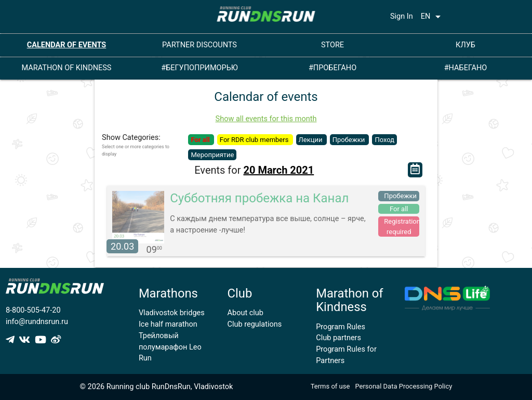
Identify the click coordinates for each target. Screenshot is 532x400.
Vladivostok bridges (172, 313)
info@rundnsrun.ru (37, 322)
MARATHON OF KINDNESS (67, 68)
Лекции (311, 140)
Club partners (338, 338)
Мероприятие (212, 155)
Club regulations (255, 324)
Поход (384, 140)
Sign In (402, 16)
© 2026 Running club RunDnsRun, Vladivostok (157, 387)
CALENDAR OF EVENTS (67, 45)
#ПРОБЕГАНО (332, 68)
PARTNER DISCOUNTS (199, 45)
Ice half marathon (168, 324)
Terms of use (330, 386)
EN (433, 17)
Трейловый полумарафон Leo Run (170, 347)
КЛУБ (465, 45)
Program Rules (341, 327)
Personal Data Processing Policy (403, 386)
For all (201, 140)
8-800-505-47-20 (33, 310)
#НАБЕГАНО (466, 68)
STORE (332, 45)
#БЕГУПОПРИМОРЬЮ (199, 68)
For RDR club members (255, 140)
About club (245, 313)
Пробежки (350, 140)
